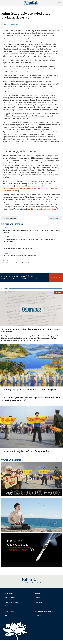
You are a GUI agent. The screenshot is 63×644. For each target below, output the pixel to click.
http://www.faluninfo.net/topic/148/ (44, 209)
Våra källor (39, 603)
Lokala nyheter (10, 612)
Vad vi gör (38, 597)
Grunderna (9, 594)
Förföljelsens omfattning (12, 603)
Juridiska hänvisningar (44, 612)
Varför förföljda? (10, 600)
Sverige (7, 616)
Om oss (37, 594)
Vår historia (39, 600)
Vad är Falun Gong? (11, 597)
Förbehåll (38, 616)
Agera (7, 605)
